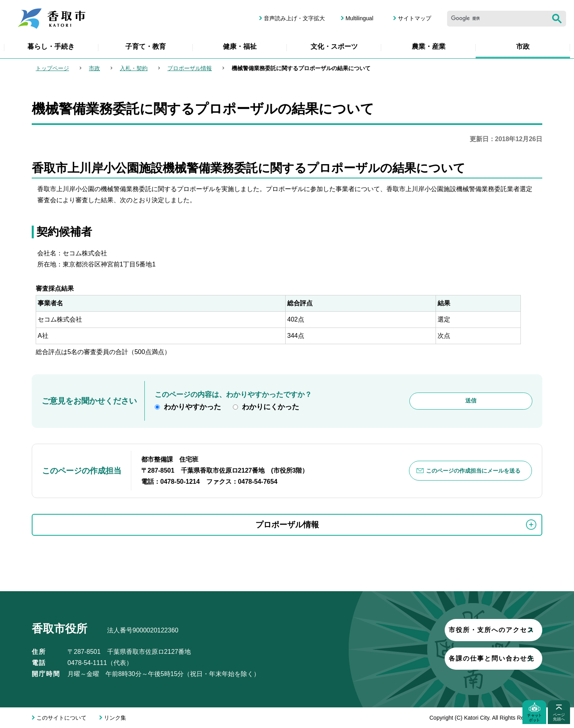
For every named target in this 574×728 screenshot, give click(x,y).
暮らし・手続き (51, 47)
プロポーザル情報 (190, 68)
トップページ (52, 68)
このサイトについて (61, 718)
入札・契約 (134, 68)
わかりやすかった (192, 407)
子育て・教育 (146, 47)
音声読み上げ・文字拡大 (294, 18)
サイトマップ (415, 18)
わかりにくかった (271, 407)
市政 (523, 47)
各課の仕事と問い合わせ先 (445, 658)
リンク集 (115, 718)
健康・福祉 (240, 47)
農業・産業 (429, 47)
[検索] (497, 19)
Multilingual (359, 18)
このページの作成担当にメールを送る (474, 471)
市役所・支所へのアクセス (445, 630)
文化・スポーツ (334, 47)
